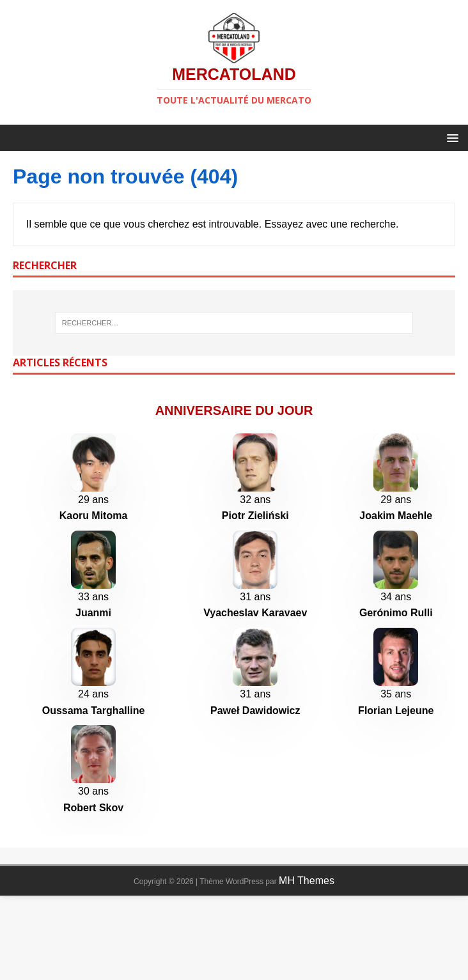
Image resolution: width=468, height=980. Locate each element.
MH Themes (307, 965)
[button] (450, 137)
